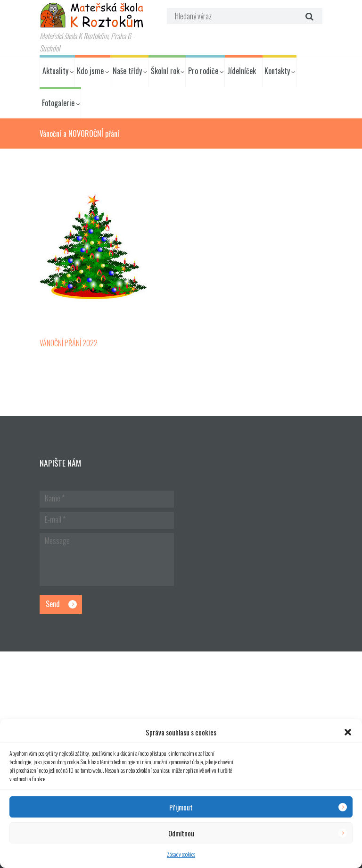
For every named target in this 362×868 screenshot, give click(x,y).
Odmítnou (181, 833)
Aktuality (55, 71)
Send (53, 604)
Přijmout (181, 807)
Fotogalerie (58, 103)
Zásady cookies (181, 854)
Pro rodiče (203, 71)
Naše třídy (127, 71)
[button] (348, 732)
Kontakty (277, 71)
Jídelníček (242, 71)
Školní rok (165, 71)
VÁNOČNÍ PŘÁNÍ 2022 (69, 343)
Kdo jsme (90, 71)
